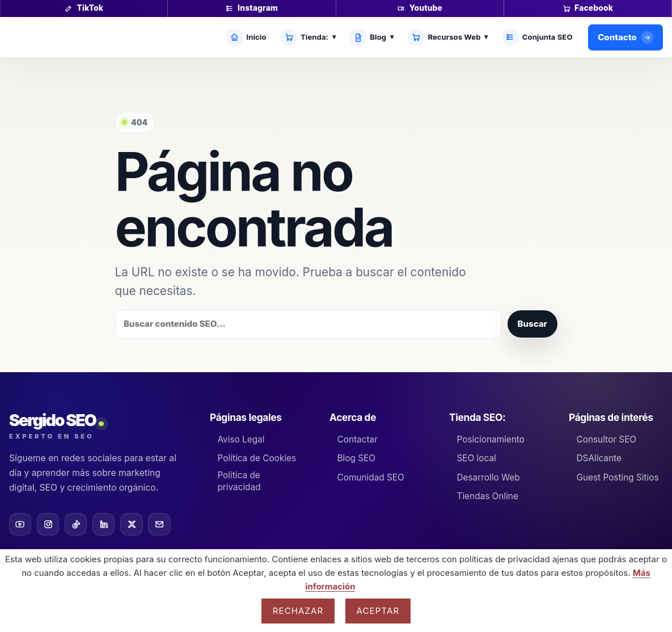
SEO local (476, 458)
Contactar (357, 439)
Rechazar (298, 611)
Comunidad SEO (370, 477)
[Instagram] (48, 524)
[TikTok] (76, 524)
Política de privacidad (239, 481)
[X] (131, 524)
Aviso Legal (241, 439)
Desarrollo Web (488, 477)
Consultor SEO (606, 439)
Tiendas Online (487, 496)
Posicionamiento (490, 439)
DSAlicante (599, 458)
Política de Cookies (257, 458)
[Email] (159, 524)
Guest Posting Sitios (617, 477)
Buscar (532, 324)
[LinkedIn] (103, 524)
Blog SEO (356, 458)
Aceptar (378, 611)
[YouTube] (20, 524)
